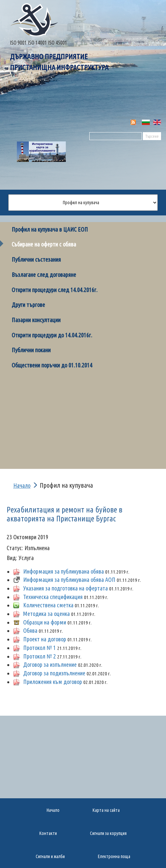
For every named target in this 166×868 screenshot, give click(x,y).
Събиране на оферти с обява (44, 244)
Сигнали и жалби (50, 856)
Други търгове (28, 305)
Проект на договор (45, 639)
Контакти (48, 833)
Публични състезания (36, 259)
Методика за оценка (46, 614)
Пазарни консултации (36, 320)
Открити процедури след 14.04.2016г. (55, 290)
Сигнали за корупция (108, 833)
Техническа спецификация (53, 597)
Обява (30, 630)
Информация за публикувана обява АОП (69, 580)
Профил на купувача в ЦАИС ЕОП (50, 229)
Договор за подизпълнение (54, 673)
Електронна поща (114, 856)
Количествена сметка (48, 605)
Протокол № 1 (40, 648)
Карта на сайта (106, 810)
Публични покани (31, 350)
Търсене (152, 136)
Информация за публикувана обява (63, 571)
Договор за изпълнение (50, 664)
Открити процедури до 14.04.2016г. (52, 335)
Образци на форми (45, 622)
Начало (22, 485)
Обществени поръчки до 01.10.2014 (52, 365)
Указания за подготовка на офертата (65, 588)
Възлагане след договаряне (44, 275)
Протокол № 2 (40, 656)
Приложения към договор (53, 682)
